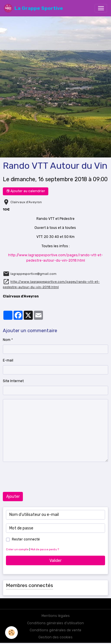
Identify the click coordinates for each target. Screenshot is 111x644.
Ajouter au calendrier (26, 191)
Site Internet (13, 381)
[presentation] (46, 477)
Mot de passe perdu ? (45, 549)
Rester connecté (26, 539)
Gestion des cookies (56, 637)
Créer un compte (17, 549)
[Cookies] (11, 633)
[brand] (33, 8)
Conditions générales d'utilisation (56, 623)
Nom (7, 340)
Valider (56, 561)
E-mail (8, 360)
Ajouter (13, 497)
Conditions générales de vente (56, 630)
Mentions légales (56, 616)
